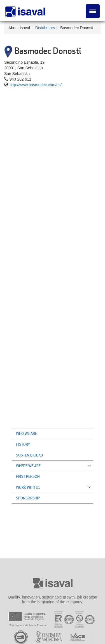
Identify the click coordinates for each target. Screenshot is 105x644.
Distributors (45, 28)
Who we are (26, 433)
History (23, 444)
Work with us (55, 487)
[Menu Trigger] (93, 11)
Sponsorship (28, 498)
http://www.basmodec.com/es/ (36, 85)
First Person (28, 476)
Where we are (55, 466)
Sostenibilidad (29, 455)
